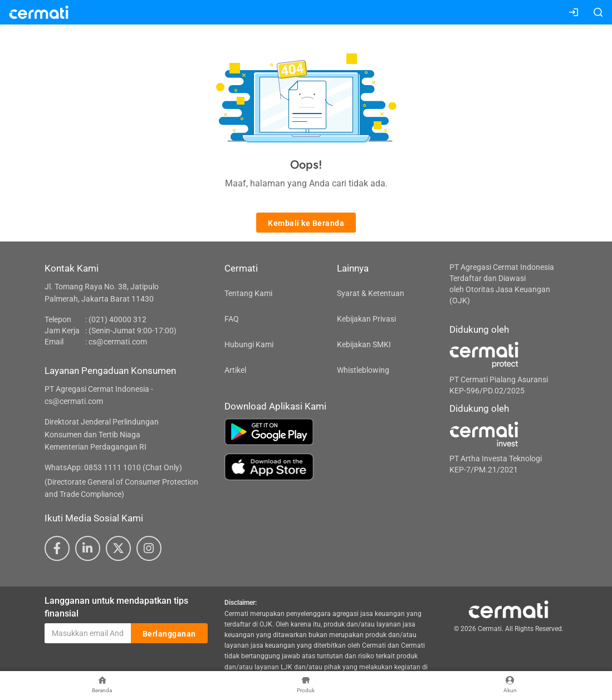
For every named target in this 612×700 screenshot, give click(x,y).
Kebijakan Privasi (366, 319)
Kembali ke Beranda (306, 223)
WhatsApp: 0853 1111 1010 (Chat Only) (113, 467)
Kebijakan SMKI (364, 344)
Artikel (235, 370)
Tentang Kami (248, 293)
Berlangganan (169, 634)
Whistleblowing (363, 370)
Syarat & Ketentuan (371, 293)
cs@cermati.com (118, 342)
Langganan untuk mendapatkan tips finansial (116, 607)
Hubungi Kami (249, 344)
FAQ (232, 319)
